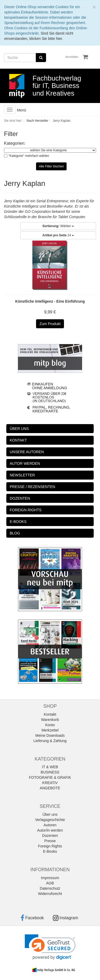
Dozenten (50, 836)
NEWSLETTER (22, 475)
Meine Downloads (50, 735)
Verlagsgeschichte (50, 820)
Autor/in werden (50, 830)
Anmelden (72, 57)
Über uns (50, 814)
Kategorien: (15, 143)
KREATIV (50, 783)
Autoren (50, 825)
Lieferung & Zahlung (50, 741)
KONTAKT (18, 440)
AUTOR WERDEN (25, 463)
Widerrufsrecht (50, 894)
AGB (50, 883)
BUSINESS (50, 772)
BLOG (15, 533)
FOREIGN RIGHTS (26, 510)
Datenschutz (50, 888)
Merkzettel (50, 730)
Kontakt (50, 714)
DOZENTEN (20, 498)
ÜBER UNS (19, 429)
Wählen (58, 226)
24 (58, 235)
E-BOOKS (18, 522)
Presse (50, 841)
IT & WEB (50, 767)
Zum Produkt (50, 324)
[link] (50, 947)
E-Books (50, 851)
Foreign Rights (50, 846)
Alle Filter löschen (51, 166)
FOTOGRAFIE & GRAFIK (50, 777)
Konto (50, 725)
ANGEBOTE (50, 788)
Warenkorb (50, 720)
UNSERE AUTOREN (27, 452)
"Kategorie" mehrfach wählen (29, 156)
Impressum (50, 878)
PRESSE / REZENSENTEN (32, 487)
